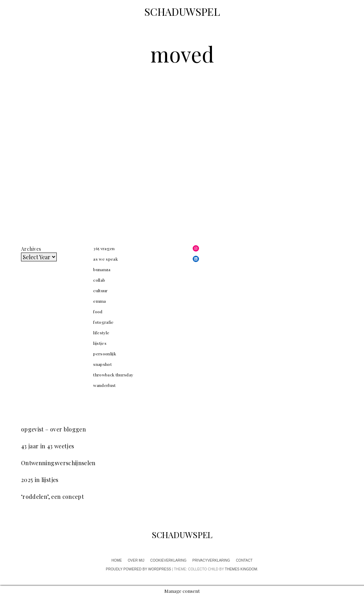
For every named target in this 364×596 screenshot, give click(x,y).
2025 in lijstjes (40, 480)
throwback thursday (113, 375)
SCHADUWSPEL (182, 12)
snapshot (102, 364)
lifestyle (101, 333)
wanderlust (105, 385)
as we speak (105, 259)
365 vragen (104, 248)
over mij (136, 560)
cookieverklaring (168, 560)
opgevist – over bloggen (53, 429)
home (117, 560)
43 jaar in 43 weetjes (47, 446)
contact (244, 560)
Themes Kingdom (241, 569)
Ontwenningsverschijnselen (58, 463)
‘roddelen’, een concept (52, 497)
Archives (31, 249)
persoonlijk (105, 354)
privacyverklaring (211, 560)
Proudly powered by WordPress (138, 569)
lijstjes (100, 343)
